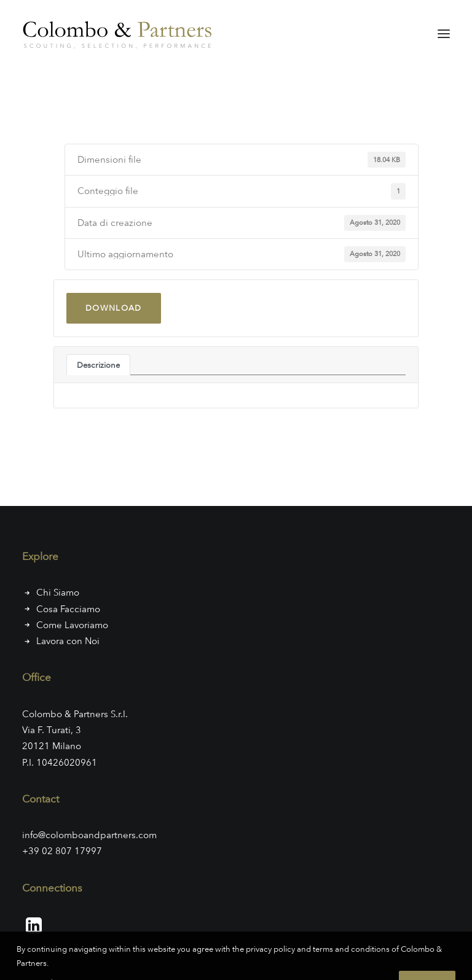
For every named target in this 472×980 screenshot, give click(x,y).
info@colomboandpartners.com (89, 835)
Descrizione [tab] (98, 365)
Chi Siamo (58, 593)
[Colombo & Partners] (120, 33)
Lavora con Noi (68, 641)
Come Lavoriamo (72, 625)
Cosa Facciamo (68, 609)
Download (114, 308)
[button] (444, 33)
